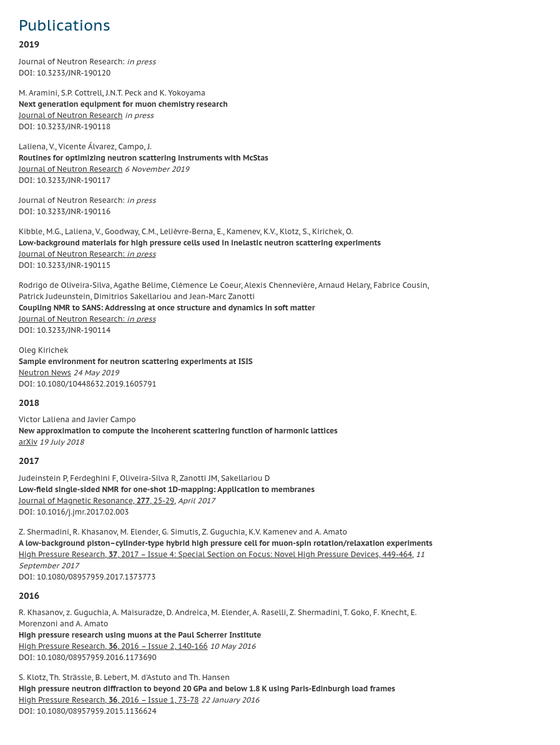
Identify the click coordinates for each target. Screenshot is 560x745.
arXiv (28, 442)
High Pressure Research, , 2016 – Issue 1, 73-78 (109, 700)
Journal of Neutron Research (71, 115)
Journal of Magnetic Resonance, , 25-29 (96, 501)
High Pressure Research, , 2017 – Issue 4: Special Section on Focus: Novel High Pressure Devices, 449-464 (215, 554)
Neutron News (45, 373)
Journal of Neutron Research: (87, 254)
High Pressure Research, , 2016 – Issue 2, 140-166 (113, 646)
